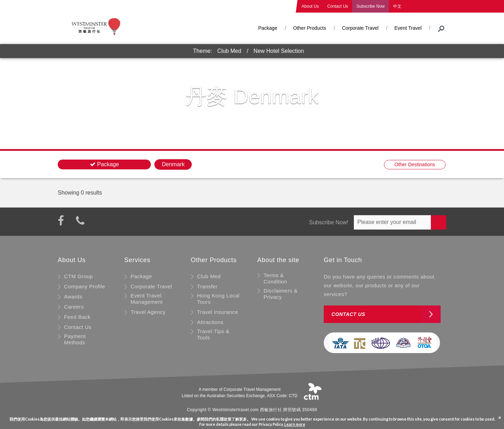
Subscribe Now (370, 6)
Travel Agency (148, 312)
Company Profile (85, 286)
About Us (310, 6)
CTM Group (78, 276)
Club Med (229, 51)
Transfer (207, 286)
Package (268, 28)
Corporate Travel (360, 28)
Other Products (310, 28)
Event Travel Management (147, 299)
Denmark (173, 164)
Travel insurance (218, 312)
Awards (73, 297)
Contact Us (338, 6)
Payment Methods (75, 339)
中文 (397, 6)
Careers (74, 307)
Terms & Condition (275, 278)
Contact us (348, 314)
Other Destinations (415, 164)
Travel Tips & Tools (213, 334)
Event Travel (408, 28)
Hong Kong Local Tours (218, 299)
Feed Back (77, 317)
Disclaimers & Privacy (281, 294)
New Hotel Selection (279, 51)
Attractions (210, 322)
